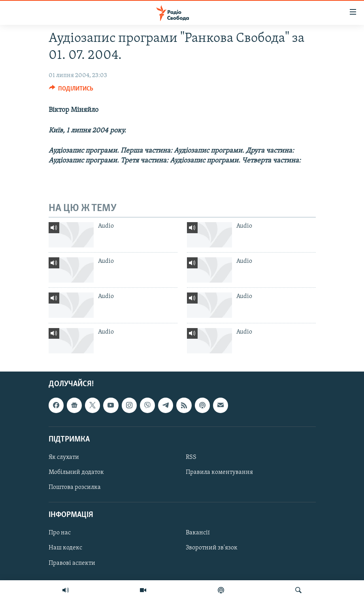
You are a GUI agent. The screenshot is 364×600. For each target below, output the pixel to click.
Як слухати (64, 457)
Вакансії (198, 533)
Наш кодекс (65, 548)
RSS (191, 457)
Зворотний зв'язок (212, 548)
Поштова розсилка (75, 487)
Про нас (60, 533)
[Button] (71, 91)
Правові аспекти (72, 563)
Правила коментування (219, 472)
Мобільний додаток (76, 472)
